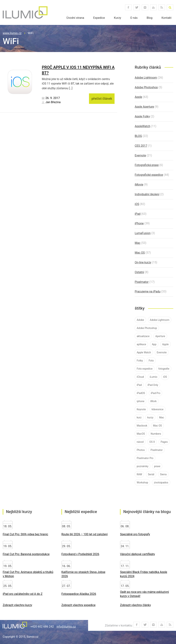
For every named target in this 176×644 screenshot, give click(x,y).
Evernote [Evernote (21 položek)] (162, 352)
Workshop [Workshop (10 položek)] (142, 483)
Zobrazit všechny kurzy (17, 605)
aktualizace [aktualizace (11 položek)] (143, 336)
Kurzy (118, 18)
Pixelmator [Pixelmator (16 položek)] (157, 450)
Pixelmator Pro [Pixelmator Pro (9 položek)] (145, 458)
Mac (137, 243)
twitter (137, 7)
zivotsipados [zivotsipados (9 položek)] (161, 483)
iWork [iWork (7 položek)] (153, 401)
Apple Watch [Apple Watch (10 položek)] (144, 352)
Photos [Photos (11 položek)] (141, 450)
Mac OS (140, 253)
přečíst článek (102, 99)
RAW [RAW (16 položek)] (139, 474)
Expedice (99, 18)
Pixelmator (142, 282)
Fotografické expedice (149, 175)
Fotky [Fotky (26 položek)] (140, 361)
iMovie (139, 185)
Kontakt (166, 18)
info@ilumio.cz (66, 627)
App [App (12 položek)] (154, 344)
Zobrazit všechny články (135, 605)
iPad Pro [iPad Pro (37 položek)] (156, 393)
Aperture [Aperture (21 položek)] (160, 336)
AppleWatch (142, 126)
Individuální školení (147, 194)
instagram (145, 7)
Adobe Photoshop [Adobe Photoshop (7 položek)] (147, 328)
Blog (150, 18)
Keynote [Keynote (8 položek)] (141, 409)
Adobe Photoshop (146, 87)
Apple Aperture (144, 107)
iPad (138, 214)
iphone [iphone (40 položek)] (140, 401)
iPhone (139, 223)
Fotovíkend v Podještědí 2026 (80, 554)
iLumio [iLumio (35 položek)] (154, 377)
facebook (128, 7)
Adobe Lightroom (146, 78)
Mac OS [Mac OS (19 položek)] (157, 426)
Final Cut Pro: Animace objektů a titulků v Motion (28, 574)
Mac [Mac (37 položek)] (162, 417)
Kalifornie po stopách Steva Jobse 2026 (83, 574)
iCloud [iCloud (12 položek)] (140, 377)
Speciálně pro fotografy (135, 534)
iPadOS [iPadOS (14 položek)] (141, 393)
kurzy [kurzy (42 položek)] (150, 417)
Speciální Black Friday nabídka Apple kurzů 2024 (144, 574)
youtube (153, 7)
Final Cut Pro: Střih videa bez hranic (25, 534)
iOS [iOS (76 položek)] (165, 377)
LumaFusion (143, 233)
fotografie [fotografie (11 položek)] (164, 369)
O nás (134, 18)
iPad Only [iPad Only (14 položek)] (153, 385)
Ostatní (139, 272)
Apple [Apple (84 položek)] (165, 344)
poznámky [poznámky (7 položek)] (142, 466)
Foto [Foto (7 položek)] (151, 361)
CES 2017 (141, 146)
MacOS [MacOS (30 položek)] (141, 434)
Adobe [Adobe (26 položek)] (140, 320)
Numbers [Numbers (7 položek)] (156, 434)
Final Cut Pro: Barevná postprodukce (26, 554)
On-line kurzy (143, 262)
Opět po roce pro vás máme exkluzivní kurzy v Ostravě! (144, 594)
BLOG (138, 136)
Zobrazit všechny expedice (78, 605)
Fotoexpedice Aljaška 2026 (79, 594)
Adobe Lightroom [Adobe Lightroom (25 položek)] (160, 320)
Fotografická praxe (147, 165)
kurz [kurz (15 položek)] (139, 417)
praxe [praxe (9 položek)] (157, 466)
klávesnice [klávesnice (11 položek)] (158, 409)
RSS (162, 7)
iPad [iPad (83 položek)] (139, 385)
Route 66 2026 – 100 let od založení (85, 534)
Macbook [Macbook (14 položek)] (142, 426)
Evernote (140, 155)
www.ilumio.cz (12, 33)
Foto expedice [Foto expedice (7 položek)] (145, 369)
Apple (138, 97)
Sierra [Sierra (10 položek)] (163, 474)
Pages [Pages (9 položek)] (164, 442)
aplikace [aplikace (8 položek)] (141, 344)
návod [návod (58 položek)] (140, 442)
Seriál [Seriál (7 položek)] (151, 474)
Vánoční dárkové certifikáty (137, 554)
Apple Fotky (142, 116)
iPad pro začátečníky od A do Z (23, 594)
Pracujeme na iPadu (148, 291)
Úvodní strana (75, 18)
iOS (137, 204)
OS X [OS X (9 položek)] (152, 442)
